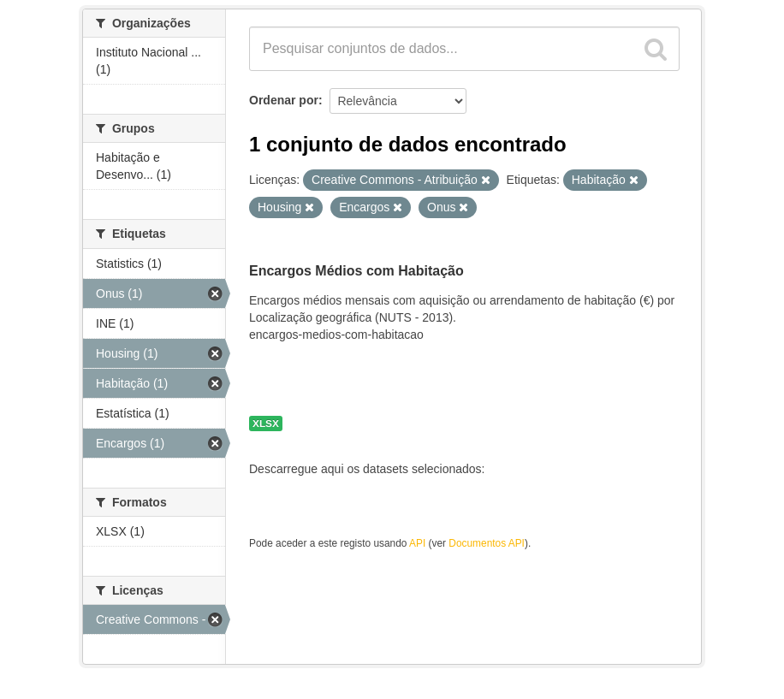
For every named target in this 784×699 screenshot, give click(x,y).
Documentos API (487, 543)
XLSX (266, 424)
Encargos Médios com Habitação (356, 271)
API (417, 543)
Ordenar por (284, 100)
